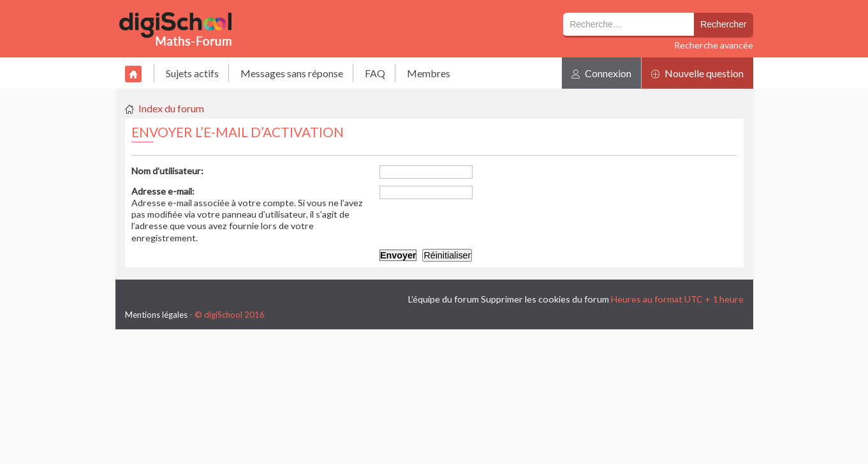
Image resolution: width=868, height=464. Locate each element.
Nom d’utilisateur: (167, 171)
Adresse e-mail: (163, 191)
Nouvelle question (697, 73)
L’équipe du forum (444, 299)
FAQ (375, 73)
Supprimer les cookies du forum (545, 299)
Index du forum (171, 108)
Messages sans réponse (292, 73)
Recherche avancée (714, 45)
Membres (429, 73)
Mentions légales (156, 315)
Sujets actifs (192, 73)
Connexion (601, 73)
